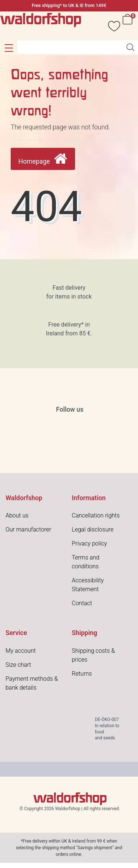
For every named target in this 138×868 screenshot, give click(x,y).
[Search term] (70, 47)
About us (17, 515)
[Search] (130, 47)
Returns (82, 674)
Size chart (18, 665)
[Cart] (129, 26)
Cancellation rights (96, 515)
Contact (82, 603)
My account (21, 651)
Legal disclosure (93, 529)
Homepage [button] (43, 159)
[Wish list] (110, 26)
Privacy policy (89, 543)
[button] (9, 48)
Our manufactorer (28, 529)
